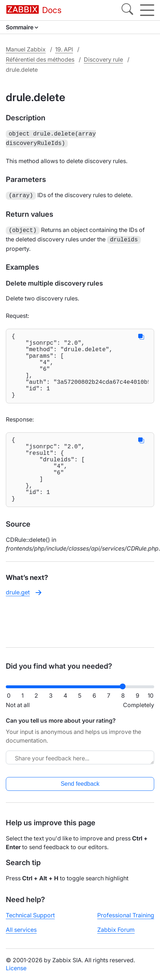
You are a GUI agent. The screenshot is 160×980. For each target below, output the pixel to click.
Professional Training (126, 915)
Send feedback (80, 784)
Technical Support (30, 915)
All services (21, 930)
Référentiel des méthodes (40, 59)
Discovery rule (103, 59)
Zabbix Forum (116, 930)
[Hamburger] (147, 10)
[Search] (127, 10)
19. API (64, 49)
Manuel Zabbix (26, 49)
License (16, 968)
